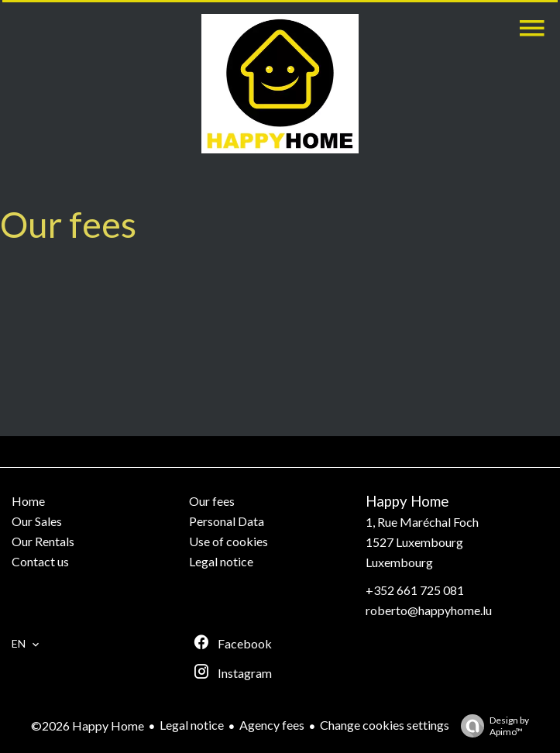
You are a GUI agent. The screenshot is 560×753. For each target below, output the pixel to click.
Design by (491, 726)
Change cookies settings (385, 725)
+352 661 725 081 (415, 590)
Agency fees (272, 725)
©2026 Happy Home (88, 725)
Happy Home (407, 501)
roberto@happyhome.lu (429, 610)
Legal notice (192, 725)
